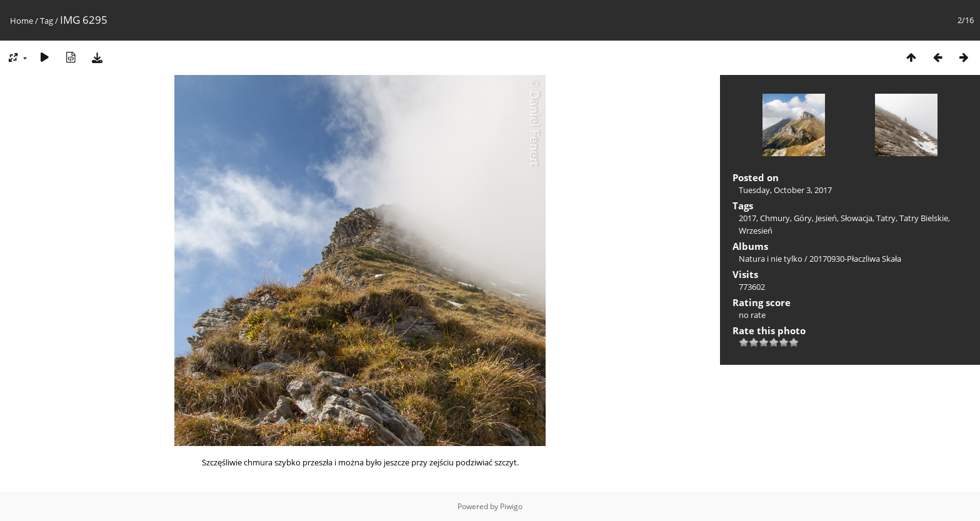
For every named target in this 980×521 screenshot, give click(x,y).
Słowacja (857, 218)
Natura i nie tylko (771, 259)
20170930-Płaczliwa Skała (855, 259)
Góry (803, 218)
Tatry (886, 218)
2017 (747, 218)
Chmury (775, 218)
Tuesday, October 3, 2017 (785, 190)
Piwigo (511, 506)
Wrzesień (756, 231)
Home (22, 21)
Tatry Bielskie (924, 218)
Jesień (826, 218)
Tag (47, 21)
